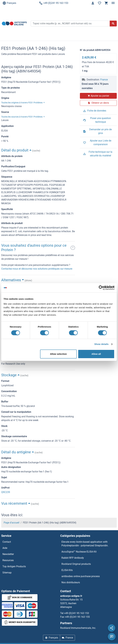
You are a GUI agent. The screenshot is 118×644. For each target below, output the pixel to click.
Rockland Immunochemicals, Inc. (78, 628)
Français (9, 3)
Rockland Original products (76, 564)
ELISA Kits (67, 570)
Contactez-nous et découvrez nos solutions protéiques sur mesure (37, 269)
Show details (101, 344)
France (104, 80)
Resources (8, 560)
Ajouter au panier (98, 96)
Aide (5, 548)
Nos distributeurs (71, 582)
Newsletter (8, 554)
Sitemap (7, 573)
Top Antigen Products (14, 566)
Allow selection (58, 354)
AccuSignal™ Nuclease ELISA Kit (79, 552)
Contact (7, 542)
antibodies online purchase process (81, 576)
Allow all (96, 354)
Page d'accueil (12, 523)
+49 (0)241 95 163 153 (54, 3)
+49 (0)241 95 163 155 (77, 617)
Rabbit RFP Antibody (73, 558)
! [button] (73, 248)
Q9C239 (6, 492)
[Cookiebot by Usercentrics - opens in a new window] (101, 288)
